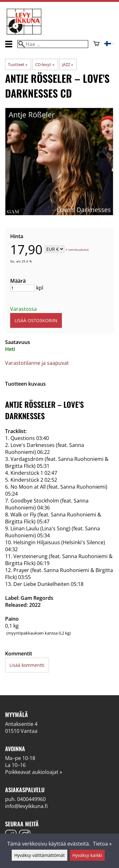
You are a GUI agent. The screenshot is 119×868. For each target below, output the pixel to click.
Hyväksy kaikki (87, 855)
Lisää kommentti (27, 665)
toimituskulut (79, 250)
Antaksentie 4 (21, 724)
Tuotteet (18, 64)
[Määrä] (23, 288)
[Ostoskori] (96, 44)
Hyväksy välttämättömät (40, 855)
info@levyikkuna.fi (26, 806)
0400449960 (31, 799)
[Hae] (53, 44)
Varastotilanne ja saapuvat (37, 363)
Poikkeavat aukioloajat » (34, 772)
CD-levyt (45, 64)
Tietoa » (102, 844)
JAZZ (68, 64)
